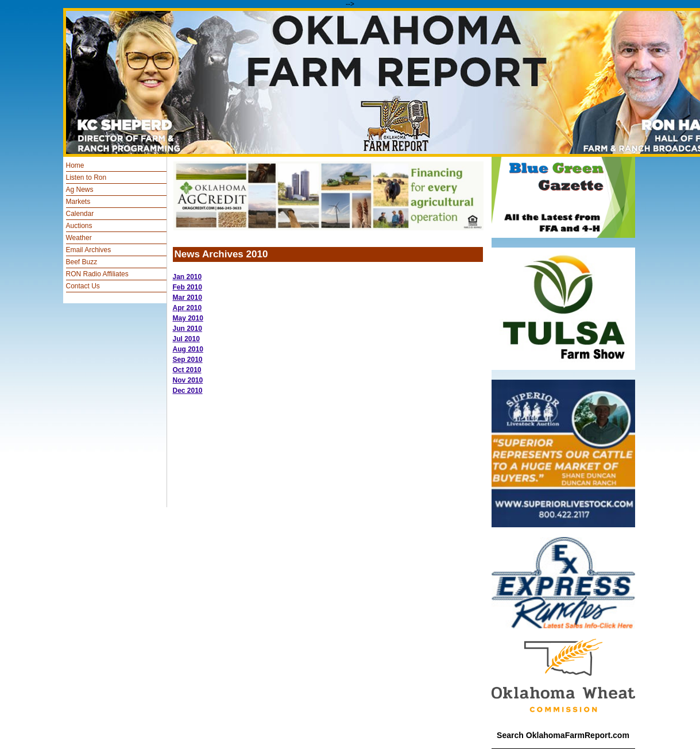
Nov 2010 (188, 380)
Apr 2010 (187, 308)
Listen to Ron (86, 177)
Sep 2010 (188, 360)
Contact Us (83, 286)
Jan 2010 (187, 277)
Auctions (79, 226)
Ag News (80, 190)
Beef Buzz (82, 262)
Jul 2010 (186, 339)
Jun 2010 (187, 329)
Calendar (80, 214)
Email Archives (89, 250)
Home (75, 165)
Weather (79, 238)
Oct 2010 (187, 370)
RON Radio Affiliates (97, 274)
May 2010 (188, 318)
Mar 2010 (187, 298)
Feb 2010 (187, 287)
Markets (78, 202)
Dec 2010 (188, 391)
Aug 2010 (188, 349)
